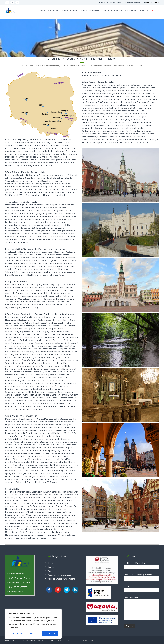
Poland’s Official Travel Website (61, 579)
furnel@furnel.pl (16, 592)
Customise (17, 633)
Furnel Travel (24, 640)
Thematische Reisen (90, 10)
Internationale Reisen (112, 10)
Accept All (50, 633)
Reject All (34, 633)
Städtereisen (53, 10)
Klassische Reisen (70, 10)
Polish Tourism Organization (60, 575)
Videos (50, 571)
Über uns (144, 10)
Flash (58, 640)
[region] (33, 624)
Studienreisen (131, 10)
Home (42, 10)
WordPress (89, 640)
